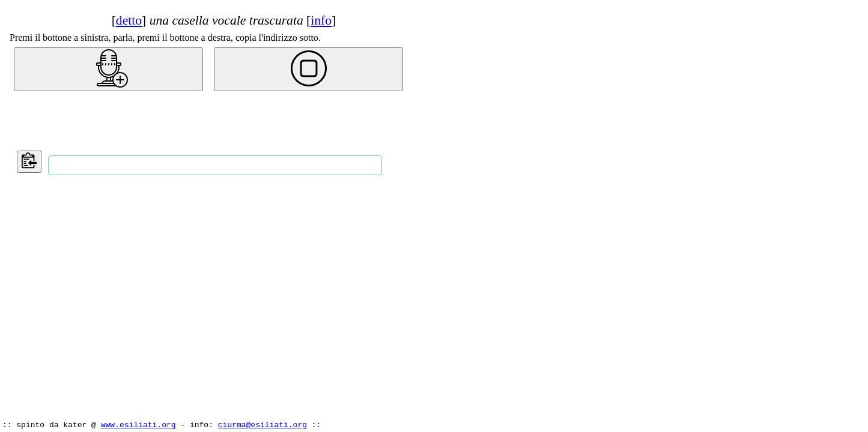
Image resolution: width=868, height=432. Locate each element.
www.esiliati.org (138, 424)
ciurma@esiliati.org (263, 424)
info (321, 20)
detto (129, 20)
